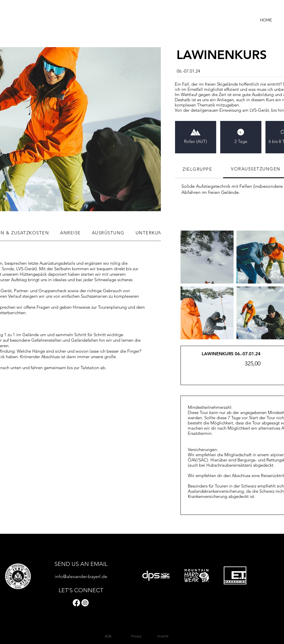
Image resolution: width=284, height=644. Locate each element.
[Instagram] (85, 603)
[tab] (199, 169)
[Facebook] (76, 603)
